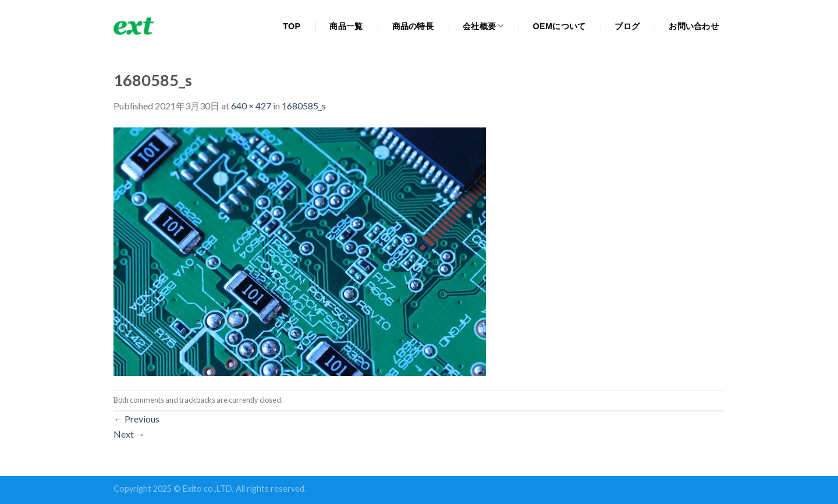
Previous (136, 419)
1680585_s (304, 106)
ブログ (627, 26)
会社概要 (483, 26)
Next (129, 434)
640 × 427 (251, 106)
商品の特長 (413, 26)
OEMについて (560, 26)
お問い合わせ (694, 26)
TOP (292, 26)
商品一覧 (346, 26)
